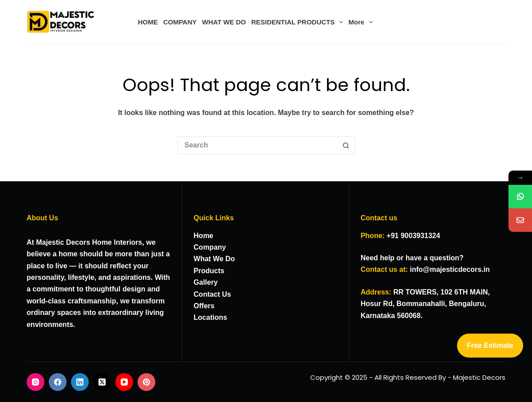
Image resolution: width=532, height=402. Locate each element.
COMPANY (180, 22)
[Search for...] (257, 145)
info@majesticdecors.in (450, 269)
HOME (148, 22)
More (362, 22)
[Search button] (346, 145)
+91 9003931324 (413, 236)
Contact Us (212, 294)
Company (210, 247)
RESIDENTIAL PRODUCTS (298, 22)
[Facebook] (58, 382)
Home (203, 236)
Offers (204, 306)
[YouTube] (124, 382)
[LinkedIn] (80, 382)
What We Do (214, 259)
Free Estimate (490, 345)
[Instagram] (35, 382)
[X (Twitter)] (102, 382)
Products (209, 271)
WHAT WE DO (224, 22)
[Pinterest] (146, 382)
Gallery (205, 282)
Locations (210, 317)
